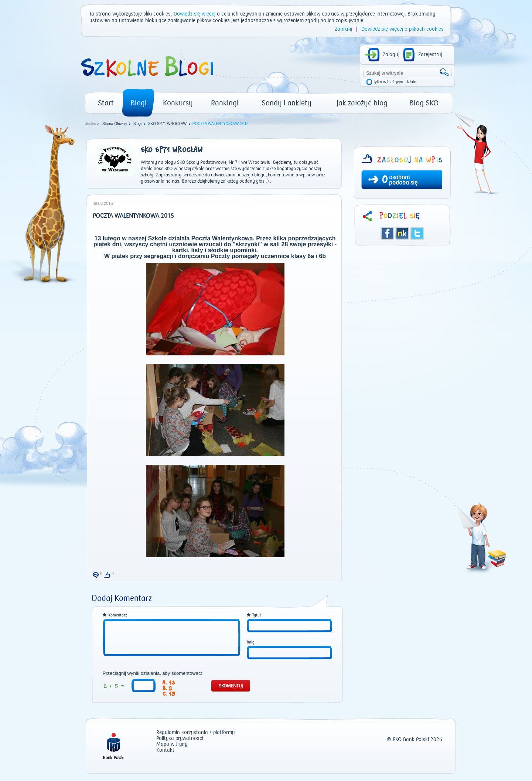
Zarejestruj (430, 55)
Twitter (417, 233)
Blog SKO (424, 103)
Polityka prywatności (180, 739)
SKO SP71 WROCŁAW (167, 124)
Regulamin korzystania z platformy (195, 733)
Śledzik (402, 233)
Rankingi (225, 103)
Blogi (139, 103)
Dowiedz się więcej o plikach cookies (403, 29)
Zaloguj (391, 55)
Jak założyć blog (362, 103)
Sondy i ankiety (287, 103)
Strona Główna (115, 124)
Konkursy (178, 103)
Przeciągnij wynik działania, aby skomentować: (153, 673)
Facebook (388, 233)
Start (106, 103)
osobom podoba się (403, 180)
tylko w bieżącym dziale (395, 82)
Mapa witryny (172, 745)
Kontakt (165, 750)
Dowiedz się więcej (195, 14)
